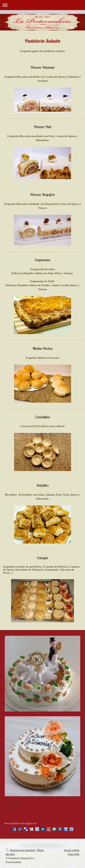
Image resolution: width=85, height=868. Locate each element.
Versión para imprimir (21, 850)
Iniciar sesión (72, 850)
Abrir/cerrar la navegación (42, 5)
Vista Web (73, 854)
